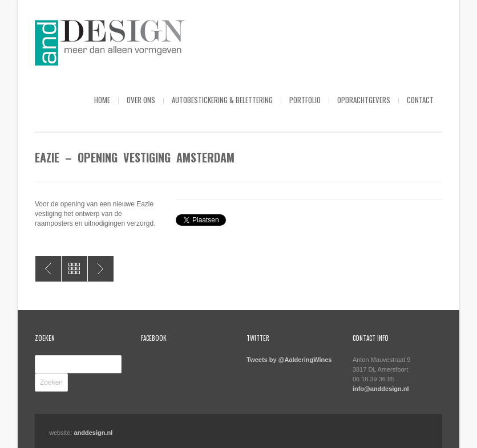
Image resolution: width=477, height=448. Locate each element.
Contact (420, 100)
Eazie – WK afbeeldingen (101, 269)
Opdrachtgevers (364, 100)
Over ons (141, 100)
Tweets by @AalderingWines (289, 360)
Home (102, 100)
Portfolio (305, 100)
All (74, 269)
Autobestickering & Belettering (222, 100)
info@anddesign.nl (381, 389)
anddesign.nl (93, 433)
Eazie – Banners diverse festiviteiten (48, 269)
